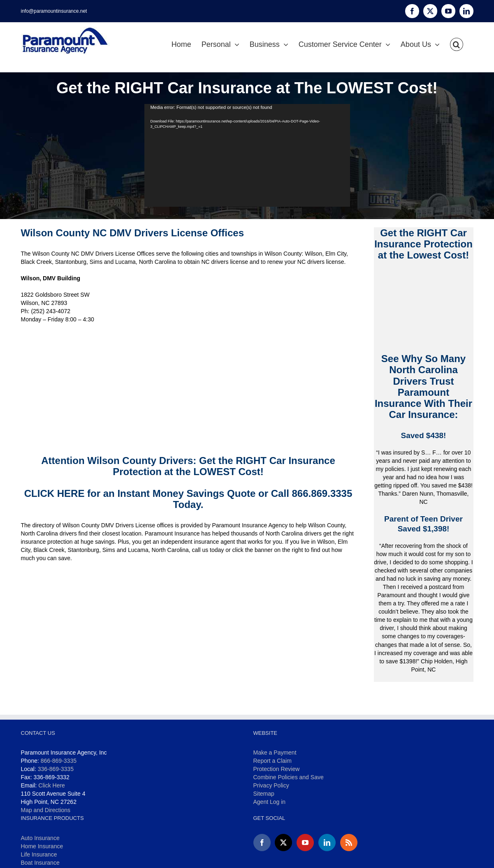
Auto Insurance (40, 838)
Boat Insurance (40, 863)
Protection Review (277, 769)
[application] (247, 155)
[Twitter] (283, 843)
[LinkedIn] (327, 843)
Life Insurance (39, 854)
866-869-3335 (59, 761)
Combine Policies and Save (289, 777)
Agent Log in (270, 802)
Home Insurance (42, 846)
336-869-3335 (56, 769)
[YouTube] (305, 843)
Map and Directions (46, 810)
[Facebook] (262, 843)
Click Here (52, 785)
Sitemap (264, 794)
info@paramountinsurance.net (54, 11)
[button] (457, 44)
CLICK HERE (55, 493)
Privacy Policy (271, 785)
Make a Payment (275, 753)
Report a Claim (273, 761)
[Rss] (349, 843)
